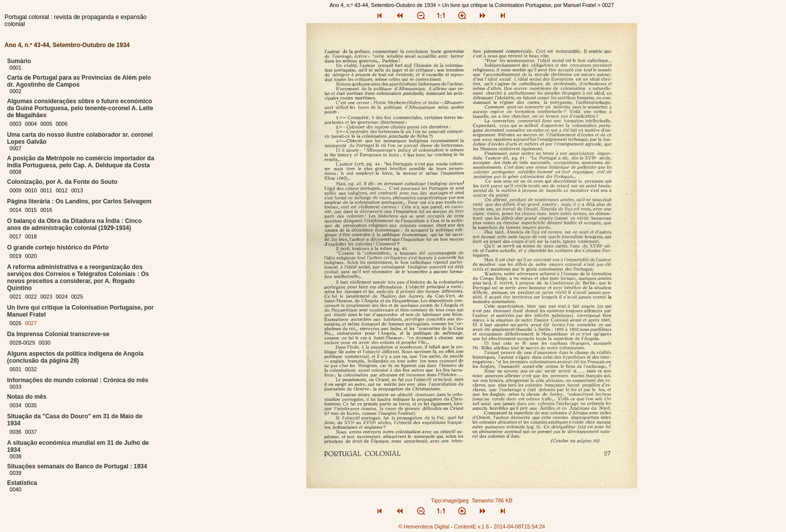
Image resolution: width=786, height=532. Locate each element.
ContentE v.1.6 (472, 526)
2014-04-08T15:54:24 (520, 526)
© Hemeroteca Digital (424, 526)
